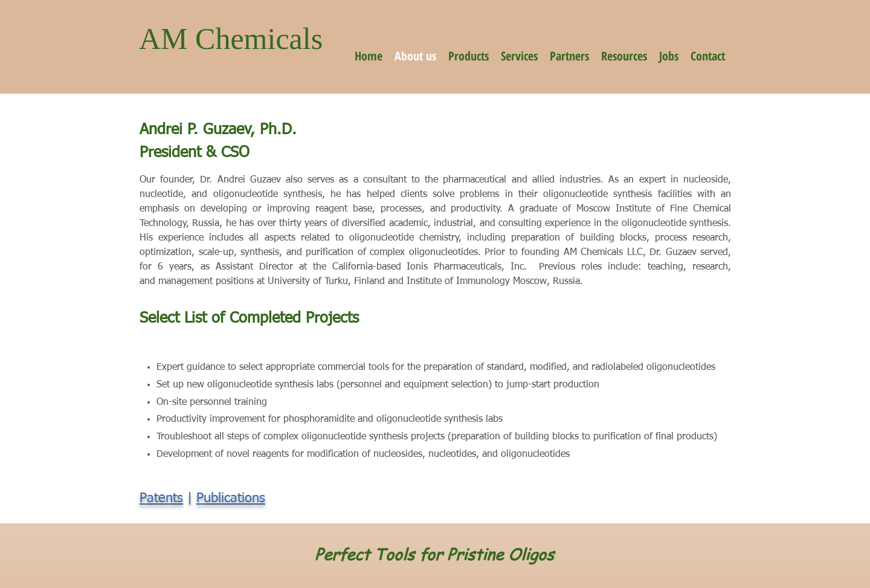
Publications (231, 499)
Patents (161, 499)
